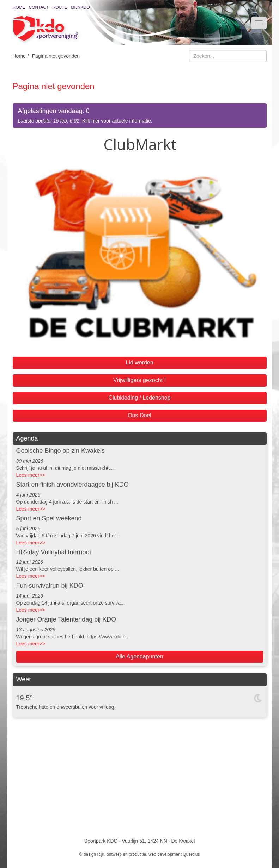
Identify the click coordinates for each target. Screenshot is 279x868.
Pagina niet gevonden (56, 56)
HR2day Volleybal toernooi (54, 552)
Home (19, 7)
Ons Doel (139, 415)
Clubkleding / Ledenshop (139, 398)
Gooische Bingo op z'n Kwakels (61, 451)
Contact (39, 7)
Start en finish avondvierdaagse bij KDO (72, 485)
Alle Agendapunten (139, 657)
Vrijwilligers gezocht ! (139, 380)
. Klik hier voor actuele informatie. (140, 115)
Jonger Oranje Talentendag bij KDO (66, 619)
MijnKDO (80, 7)
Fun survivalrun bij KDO (50, 586)
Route (60, 7)
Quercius (191, 854)
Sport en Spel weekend (49, 518)
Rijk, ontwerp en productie (122, 854)
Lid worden (139, 363)
